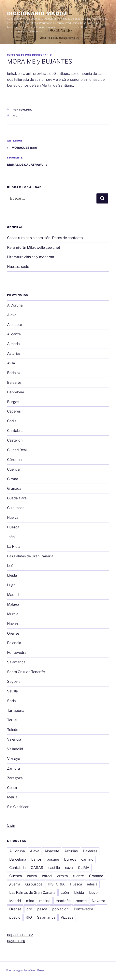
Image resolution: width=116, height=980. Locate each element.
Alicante (14, 334)
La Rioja (14, 546)
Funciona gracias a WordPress (25, 970)
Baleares (14, 382)
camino (87, 859)
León (11, 566)
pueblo (15, 917)
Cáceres (14, 411)
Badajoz (14, 373)
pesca (42, 909)
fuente (78, 876)
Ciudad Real (17, 450)
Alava (12, 315)
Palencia (14, 643)
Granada (14, 488)
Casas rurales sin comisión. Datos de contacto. (45, 238)
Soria (11, 701)
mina (30, 901)
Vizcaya (14, 759)
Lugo (11, 585)
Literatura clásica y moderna (31, 257)
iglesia (92, 884)
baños (36, 859)
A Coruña (15, 305)
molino (45, 901)
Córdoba (14, 460)
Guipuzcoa (16, 508)
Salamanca (16, 662)
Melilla (12, 797)
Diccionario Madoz (37, 14)
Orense (13, 633)
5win (11, 825)
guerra (15, 884)
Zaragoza (15, 778)
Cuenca (13, 469)
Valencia (14, 739)
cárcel (47, 876)
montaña (63, 901)
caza (69, 868)
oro (29, 909)
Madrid (13, 595)
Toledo (13, 730)
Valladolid (15, 749)
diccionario (42, 55)
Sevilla (12, 691)
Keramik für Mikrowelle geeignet (34, 247)
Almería (13, 344)
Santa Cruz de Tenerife (26, 672)
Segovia (14, 681)
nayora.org (16, 941)
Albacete (14, 325)
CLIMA (84, 868)
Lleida (12, 575)
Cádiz (12, 421)
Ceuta (12, 788)
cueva (32, 876)
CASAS (37, 868)
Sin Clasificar (18, 807)
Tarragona (16, 710)
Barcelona (16, 392)
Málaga (13, 604)
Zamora (14, 768)
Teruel (12, 720)
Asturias (14, 353)
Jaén (11, 537)
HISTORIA (56, 884)
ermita (63, 876)
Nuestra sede (18, 267)
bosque (53, 859)
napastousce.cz (20, 935)
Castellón (15, 440)
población (60, 909)
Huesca (13, 527)
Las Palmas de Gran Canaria (30, 556)
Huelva (13, 517)
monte (81, 901)
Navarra (14, 624)
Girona (13, 479)
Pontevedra (22, 110)
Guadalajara (17, 498)
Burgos (13, 402)
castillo (54, 868)
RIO (15, 116)
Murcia (13, 614)
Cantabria (15, 431)
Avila (11, 363)
